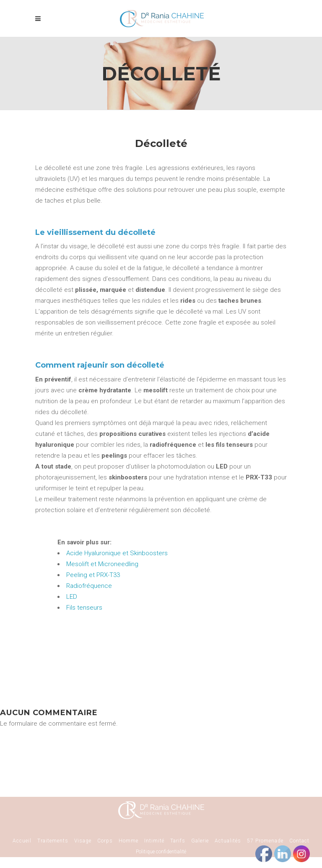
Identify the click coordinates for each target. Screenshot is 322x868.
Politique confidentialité (161, 852)
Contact (299, 841)
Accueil (22, 841)
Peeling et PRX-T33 (93, 575)
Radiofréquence (89, 586)
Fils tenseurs (84, 608)
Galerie (200, 841)
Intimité (154, 841)
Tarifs (178, 841)
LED (72, 597)
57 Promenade (265, 841)
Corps (105, 841)
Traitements (53, 841)
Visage (83, 841)
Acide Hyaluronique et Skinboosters (117, 553)
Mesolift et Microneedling (102, 564)
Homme (129, 841)
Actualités (228, 841)
